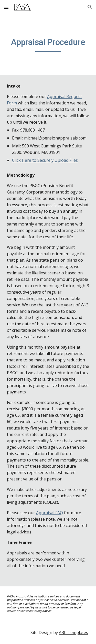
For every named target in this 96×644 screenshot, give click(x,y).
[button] (6, 7)
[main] (48, 45)
